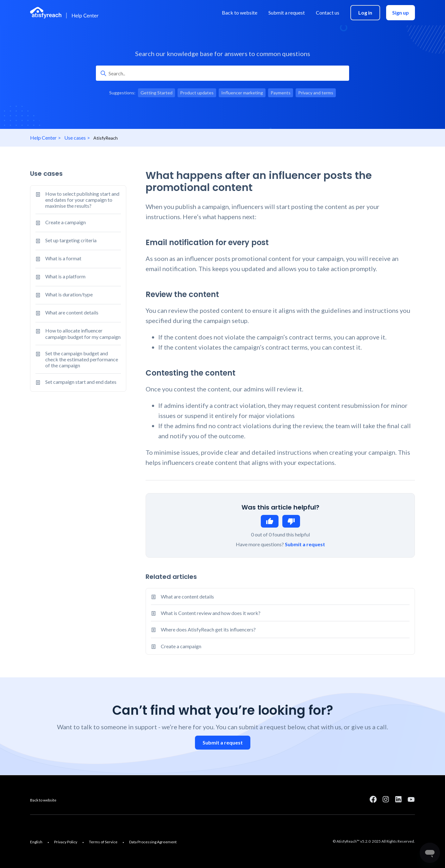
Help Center (43, 138)
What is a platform (60, 277)
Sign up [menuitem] (401, 13)
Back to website (43, 800)
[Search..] (222, 73)
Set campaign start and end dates (76, 383)
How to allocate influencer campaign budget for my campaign (78, 333)
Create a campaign (61, 223)
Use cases (75, 138)
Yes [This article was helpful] (270, 521)
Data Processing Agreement (153, 842)
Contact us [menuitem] (328, 13)
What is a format (58, 259)
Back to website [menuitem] (240, 13)
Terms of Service (103, 842)
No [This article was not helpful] (291, 521)
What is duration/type (64, 295)
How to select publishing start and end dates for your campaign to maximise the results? (77, 200)
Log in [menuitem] (365, 13)
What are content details (67, 313)
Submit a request (305, 544)
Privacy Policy (66, 842)
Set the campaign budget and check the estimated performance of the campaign (77, 359)
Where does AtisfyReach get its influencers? (208, 629)
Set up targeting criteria (66, 241)
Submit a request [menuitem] (287, 13)
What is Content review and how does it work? (211, 613)
